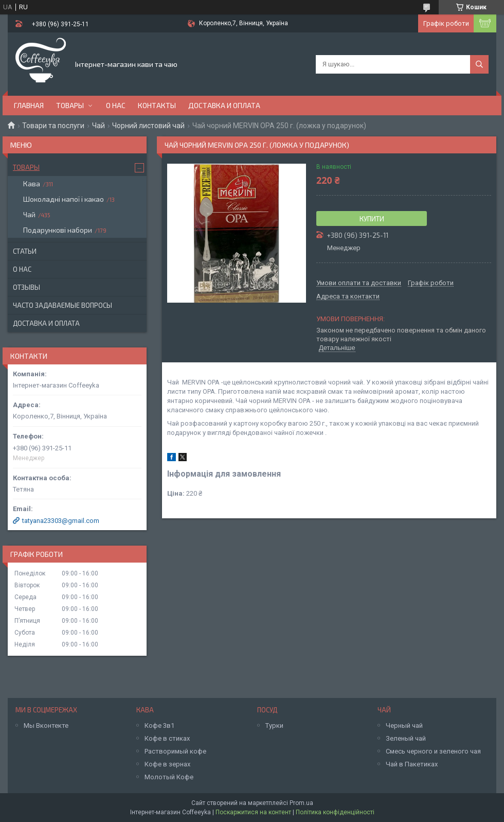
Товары (70, 105)
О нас (116, 105)
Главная (29, 105)
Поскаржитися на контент (253, 812)
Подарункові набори (58, 230)
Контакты (157, 105)
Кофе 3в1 (159, 725)
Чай (98, 126)
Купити (372, 219)
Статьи (25, 251)
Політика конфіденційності (335, 812)
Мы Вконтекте (46, 725)
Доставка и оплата (224, 105)
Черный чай (404, 725)
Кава (32, 183)
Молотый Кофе (169, 777)
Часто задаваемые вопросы (62, 305)
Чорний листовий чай (148, 126)
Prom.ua (301, 803)
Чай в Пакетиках (412, 764)
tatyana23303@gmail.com (61, 521)
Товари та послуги (53, 126)
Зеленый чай (406, 738)
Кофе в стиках (167, 738)
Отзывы (26, 287)
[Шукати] (479, 64)
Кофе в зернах (167, 764)
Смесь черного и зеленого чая (433, 751)
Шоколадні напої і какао (64, 199)
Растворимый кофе (175, 751)
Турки (274, 725)
